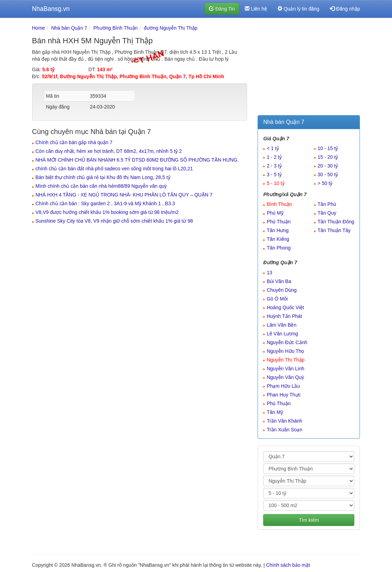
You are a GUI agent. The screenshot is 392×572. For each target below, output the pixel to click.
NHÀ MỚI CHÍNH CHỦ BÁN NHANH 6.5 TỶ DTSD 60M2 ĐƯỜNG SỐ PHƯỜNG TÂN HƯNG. (137, 160)
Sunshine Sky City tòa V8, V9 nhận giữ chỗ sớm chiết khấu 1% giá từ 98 (114, 221)
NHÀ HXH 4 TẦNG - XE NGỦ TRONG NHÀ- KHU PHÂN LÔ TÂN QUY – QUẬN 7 (124, 195)
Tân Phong (279, 248)
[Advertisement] (309, 68)
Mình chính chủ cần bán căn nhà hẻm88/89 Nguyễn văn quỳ (101, 186)
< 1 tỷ (273, 148)
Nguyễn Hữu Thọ (285, 351)
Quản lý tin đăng (298, 9)
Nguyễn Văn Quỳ (285, 377)
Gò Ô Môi (277, 299)
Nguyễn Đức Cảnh (287, 342)
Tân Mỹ (275, 412)
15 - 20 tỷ (328, 157)
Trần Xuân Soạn (284, 430)
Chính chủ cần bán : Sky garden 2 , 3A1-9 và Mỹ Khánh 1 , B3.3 (105, 203)
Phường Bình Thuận (115, 28)
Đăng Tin (222, 9)
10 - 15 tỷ (328, 148)
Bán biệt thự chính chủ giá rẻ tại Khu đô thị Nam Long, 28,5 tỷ (103, 177)
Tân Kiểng (278, 239)
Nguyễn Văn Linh (286, 369)
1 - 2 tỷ (274, 157)
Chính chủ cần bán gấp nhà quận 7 (74, 142)
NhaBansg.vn (51, 9)
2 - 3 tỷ (274, 166)
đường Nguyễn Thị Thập (171, 28)
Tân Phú (327, 204)
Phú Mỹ (275, 213)
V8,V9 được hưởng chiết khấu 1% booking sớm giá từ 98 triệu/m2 (107, 212)
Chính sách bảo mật (288, 565)
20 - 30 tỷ (328, 166)
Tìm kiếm (309, 520)
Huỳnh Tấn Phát (284, 316)
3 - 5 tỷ (274, 174)
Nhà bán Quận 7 (69, 28)
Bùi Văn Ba (279, 281)
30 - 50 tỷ (328, 174)
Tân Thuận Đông (336, 222)
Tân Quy (327, 213)
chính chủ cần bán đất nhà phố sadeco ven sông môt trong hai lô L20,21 (114, 169)
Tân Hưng (278, 230)
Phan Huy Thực (284, 395)
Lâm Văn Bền (282, 325)
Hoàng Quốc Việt (285, 307)
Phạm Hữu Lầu (283, 386)
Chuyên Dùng (282, 290)
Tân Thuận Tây (334, 230)
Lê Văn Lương (282, 334)
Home (39, 28)
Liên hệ (256, 9)
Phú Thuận (279, 222)
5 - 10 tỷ (276, 183)
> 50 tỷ (325, 183)
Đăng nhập (345, 9)
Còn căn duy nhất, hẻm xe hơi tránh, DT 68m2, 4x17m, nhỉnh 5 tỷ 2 (109, 151)
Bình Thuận (279, 204)
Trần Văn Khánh (284, 421)
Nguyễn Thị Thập (286, 360)
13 (269, 273)
